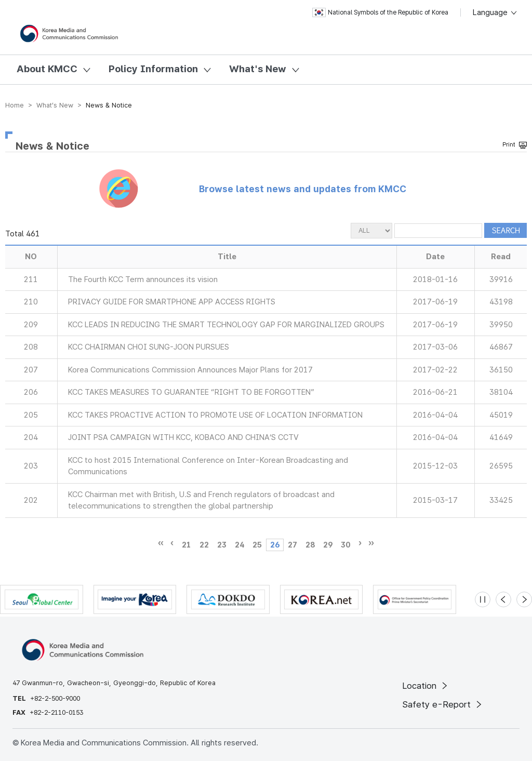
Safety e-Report (443, 704)
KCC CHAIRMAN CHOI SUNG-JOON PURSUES (149, 347)
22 (204, 545)
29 (328, 545)
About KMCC (47, 69)
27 (292, 545)
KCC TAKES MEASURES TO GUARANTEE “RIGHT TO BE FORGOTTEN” (191, 392)
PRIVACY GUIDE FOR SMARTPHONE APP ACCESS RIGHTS (172, 302)
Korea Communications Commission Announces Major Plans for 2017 (190, 370)
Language (495, 12)
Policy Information (153, 69)
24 (240, 545)
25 (257, 545)
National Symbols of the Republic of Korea (380, 12)
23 (222, 545)
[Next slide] (524, 599)
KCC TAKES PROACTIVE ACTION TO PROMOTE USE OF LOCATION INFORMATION (215, 415)
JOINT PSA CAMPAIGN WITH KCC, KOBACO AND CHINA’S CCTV (183, 437)
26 (275, 545)
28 (310, 545)
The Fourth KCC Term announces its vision (143, 279)
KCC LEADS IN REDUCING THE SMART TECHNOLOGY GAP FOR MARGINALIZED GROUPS (226, 325)
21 (187, 545)
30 (345, 545)
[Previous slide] (503, 599)
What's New (258, 69)
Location (426, 686)
